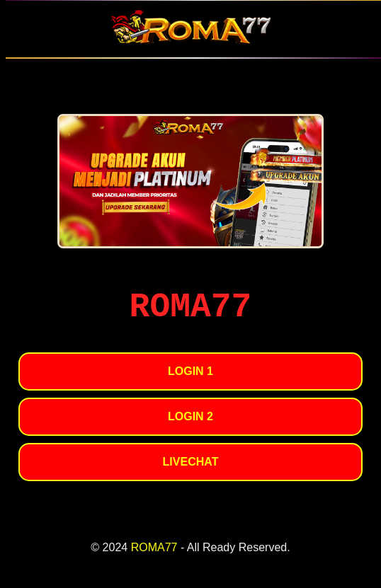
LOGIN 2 (190, 416)
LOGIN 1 (190, 371)
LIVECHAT (191, 462)
